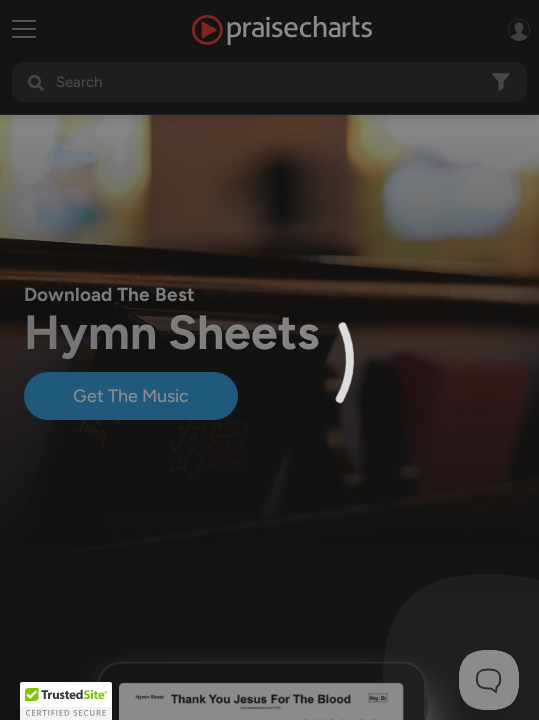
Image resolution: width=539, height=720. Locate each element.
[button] (66, 701)
